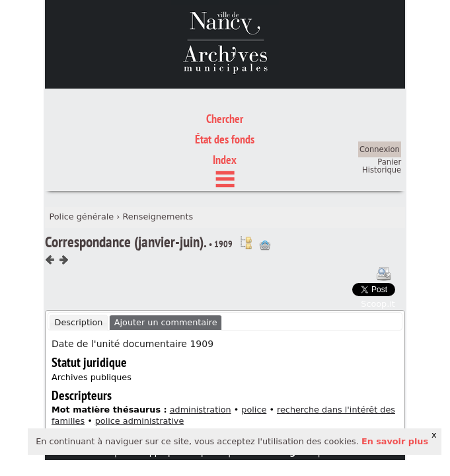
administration (201, 348)
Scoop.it (378, 242)
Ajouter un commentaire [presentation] (166, 261)
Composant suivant (63, 199)
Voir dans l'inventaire (246, 181)
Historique (382, 108)
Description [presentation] (79, 261)
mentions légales (274, 390)
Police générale (81, 155)
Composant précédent (50, 199)
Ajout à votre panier (265, 184)
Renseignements (158, 155)
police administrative (140, 359)
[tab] (79, 261)
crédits (340, 390)
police (254, 348)
